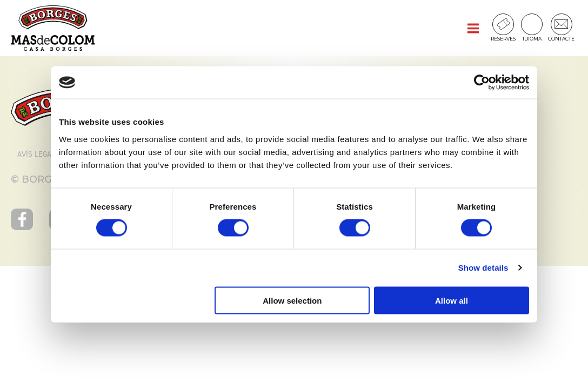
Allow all (452, 300)
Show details (483, 268)
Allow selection (292, 300)
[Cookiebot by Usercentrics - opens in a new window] (482, 83)
